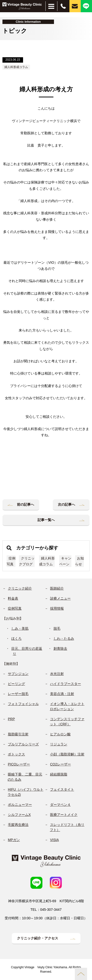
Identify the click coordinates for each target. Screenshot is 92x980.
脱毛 (57, 628)
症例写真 (11, 561)
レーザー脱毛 (18, 694)
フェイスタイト (62, 789)
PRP (11, 719)
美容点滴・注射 (62, 694)
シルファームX (19, 815)
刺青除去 (60, 649)
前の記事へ (26, 504)
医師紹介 (57, 588)
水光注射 (57, 674)
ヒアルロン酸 (60, 734)
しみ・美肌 (20, 628)
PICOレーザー (19, 764)
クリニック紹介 (20, 588)
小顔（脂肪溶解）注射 (67, 754)
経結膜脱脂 (59, 774)
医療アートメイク (64, 815)
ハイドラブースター (66, 684)
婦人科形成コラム (16, 67)
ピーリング (16, 684)
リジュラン (59, 744)
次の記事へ (66, 504)
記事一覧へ (46, 520)
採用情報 (57, 608)
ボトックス (16, 754)
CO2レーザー (60, 764)
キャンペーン (65, 561)
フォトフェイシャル (23, 704)
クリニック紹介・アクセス (38, 938)
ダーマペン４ (60, 805)
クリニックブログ (27, 561)
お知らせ (79, 561)
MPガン (14, 840)
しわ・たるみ (64, 638)
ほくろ (16, 638)
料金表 (13, 598)
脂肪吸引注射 (18, 734)
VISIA (54, 840)
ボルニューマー (20, 805)
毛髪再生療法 (18, 825)
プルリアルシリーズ (23, 744)
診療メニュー (60, 598)
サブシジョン (18, 674)
